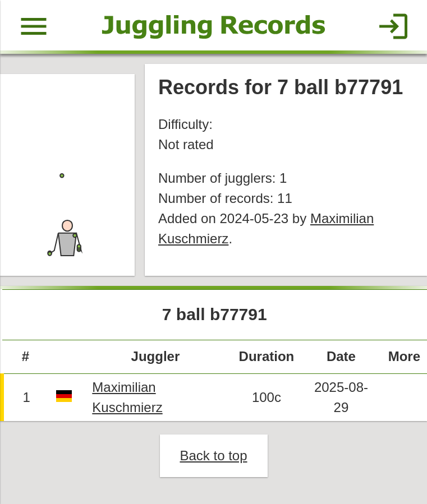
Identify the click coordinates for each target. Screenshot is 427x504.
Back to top (213, 456)
